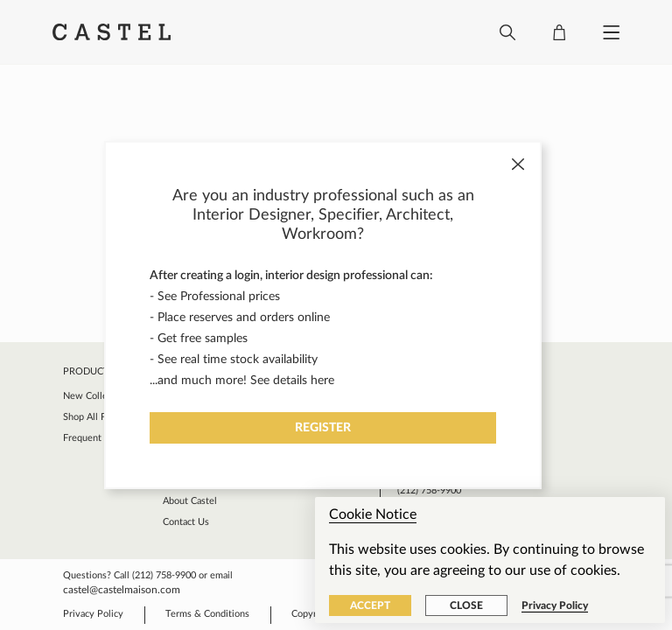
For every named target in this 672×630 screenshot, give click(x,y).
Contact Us (186, 522)
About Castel (190, 501)
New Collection (96, 396)
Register (323, 428)
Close (466, 605)
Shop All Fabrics (96, 417)
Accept (370, 605)
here (322, 381)
